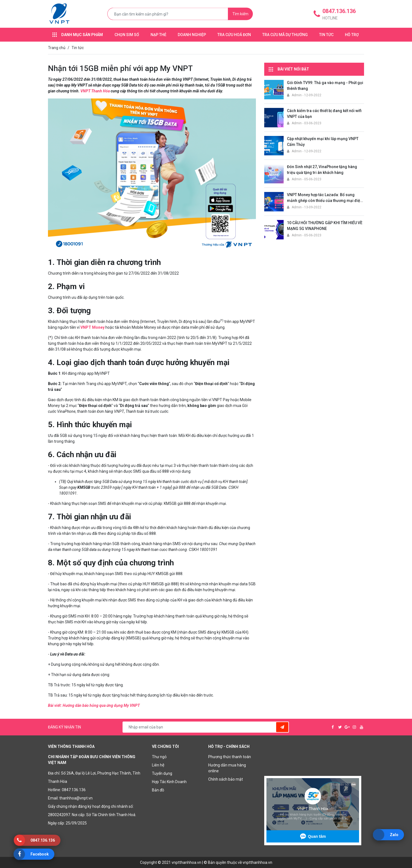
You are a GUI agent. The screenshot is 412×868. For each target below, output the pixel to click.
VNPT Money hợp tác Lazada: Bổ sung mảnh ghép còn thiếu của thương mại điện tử (325, 201)
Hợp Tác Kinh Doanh (169, 782)
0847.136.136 (74, 790)
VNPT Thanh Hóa (95, 91)
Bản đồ (158, 790)
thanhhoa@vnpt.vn (76, 798)
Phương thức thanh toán (230, 757)
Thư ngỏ (159, 757)
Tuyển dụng (162, 773)
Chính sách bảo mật (226, 779)
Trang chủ (57, 48)
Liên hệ (158, 765)
